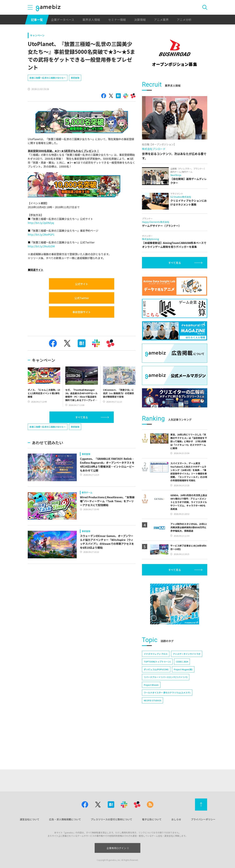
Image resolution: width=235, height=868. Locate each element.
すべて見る (82, 417)
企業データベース (63, 20)
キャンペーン (37, 35)
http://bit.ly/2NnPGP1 (41, 234)
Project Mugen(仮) (183, 669)
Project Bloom (151, 685)
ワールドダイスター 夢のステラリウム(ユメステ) (167, 693)
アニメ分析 (184, 20)
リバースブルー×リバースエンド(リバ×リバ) (166, 677)
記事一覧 (37, 20)
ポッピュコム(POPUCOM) (156, 669)
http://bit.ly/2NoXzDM (41, 246)
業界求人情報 (91, 20)
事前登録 (75, 78)
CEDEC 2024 (182, 662)
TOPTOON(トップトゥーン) (157, 662)
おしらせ (176, 819)
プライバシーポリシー (203, 819)
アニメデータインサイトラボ (187, 654)
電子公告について (152, 819)
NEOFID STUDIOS (153, 700)
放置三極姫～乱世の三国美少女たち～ (48, 78)
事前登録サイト (82, 312)
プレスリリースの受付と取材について (111, 819)
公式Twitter (82, 298)
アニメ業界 (161, 20)
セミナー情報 (117, 20)
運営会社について (30, 819)
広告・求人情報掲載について (65, 819)
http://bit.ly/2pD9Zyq (41, 223)
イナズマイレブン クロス (156, 654)
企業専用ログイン (118, 848)
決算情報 (140, 20)
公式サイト (82, 284)
